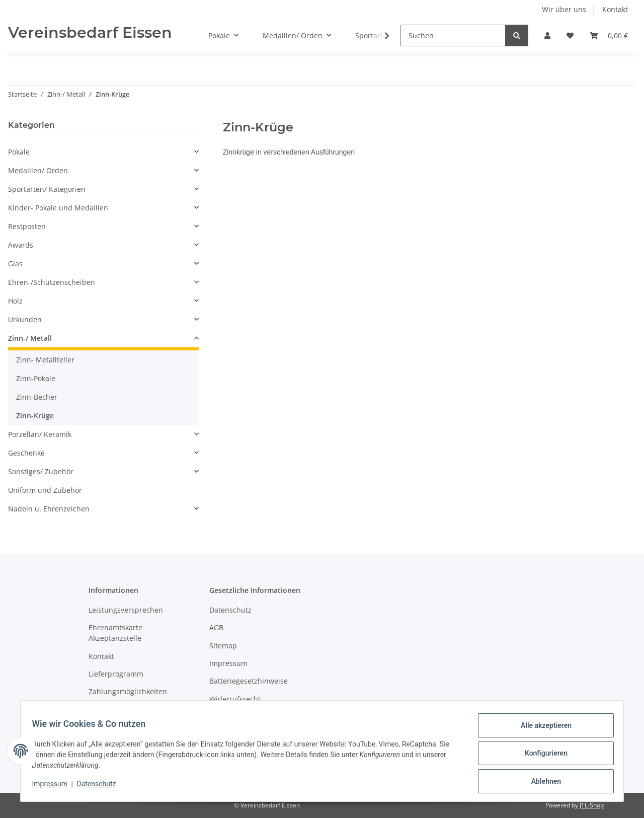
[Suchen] (453, 35)
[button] (547, 35)
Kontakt (615, 9)
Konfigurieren (541, 756)
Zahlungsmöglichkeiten (128, 691)
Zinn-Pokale (36, 378)
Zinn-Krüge (35, 416)
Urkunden (25, 319)
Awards (21, 245)
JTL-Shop (592, 805)
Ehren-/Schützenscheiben (52, 282)
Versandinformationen (127, 710)
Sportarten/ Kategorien (47, 189)
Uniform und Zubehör (45, 490)
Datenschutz (230, 610)
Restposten (27, 226)
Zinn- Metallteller (45, 360)
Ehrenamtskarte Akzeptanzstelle (115, 633)
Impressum (228, 663)
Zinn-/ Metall (30, 338)
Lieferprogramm (116, 674)
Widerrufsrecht (235, 699)
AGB (216, 627)
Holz (15, 301)
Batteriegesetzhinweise (249, 681)
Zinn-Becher (37, 397)
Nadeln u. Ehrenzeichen (49, 509)
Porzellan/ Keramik (40, 434)
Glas (15, 264)
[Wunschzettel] (570, 35)
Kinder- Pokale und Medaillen (58, 208)
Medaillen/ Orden (38, 170)
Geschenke (26, 453)
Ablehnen (541, 782)
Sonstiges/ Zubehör (41, 471)
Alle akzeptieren (541, 730)
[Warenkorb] (609, 35)
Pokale (19, 152)
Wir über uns (564, 9)
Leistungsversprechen (126, 610)
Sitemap (223, 646)
